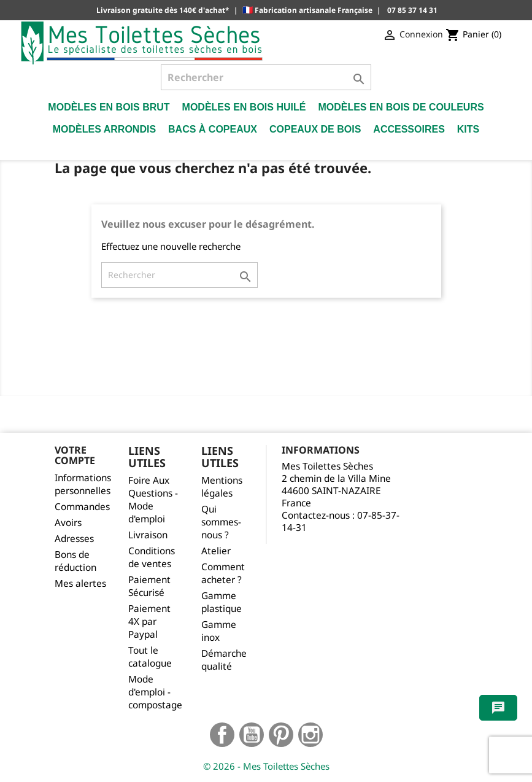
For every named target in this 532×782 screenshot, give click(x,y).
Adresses (74, 539)
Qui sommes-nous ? (221, 522)
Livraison (148, 535)
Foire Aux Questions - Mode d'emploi (153, 500)
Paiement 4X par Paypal (149, 621)
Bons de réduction (75, 561)
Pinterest (281, 735)
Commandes (82, 507)
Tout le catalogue (150, 657)
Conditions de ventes (152, 557)
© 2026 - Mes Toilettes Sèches (266, 766)
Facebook (222, 735)
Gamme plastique (222, 602)
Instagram (310, 735)
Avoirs (68, 523)
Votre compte (75, 455)
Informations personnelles (83, 484)
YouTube (252, 735)
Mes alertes (80, 583)
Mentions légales (222, 487)
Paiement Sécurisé (149, 586)
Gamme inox (219, 631)
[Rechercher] (266, 77)
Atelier (216, 551)
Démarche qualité (224, 660)
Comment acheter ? (223, 573)
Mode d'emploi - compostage (155, 692)
